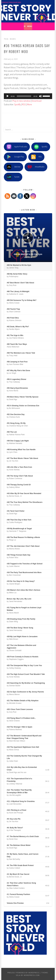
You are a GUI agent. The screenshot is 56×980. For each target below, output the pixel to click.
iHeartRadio (36, 167)
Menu (30, 26)
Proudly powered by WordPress (23, 973)
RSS (24, 104)
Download (37, 101)
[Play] (8, 96)
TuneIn (13, 177)
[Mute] (40, 96)
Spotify (17, 104)
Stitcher (13, 167)
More (29, 104)
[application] (28, 96)
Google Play (15, 157)
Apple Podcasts (17, 147)
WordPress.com (32, 975)
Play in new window (21, 101)
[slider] (24, 96)
